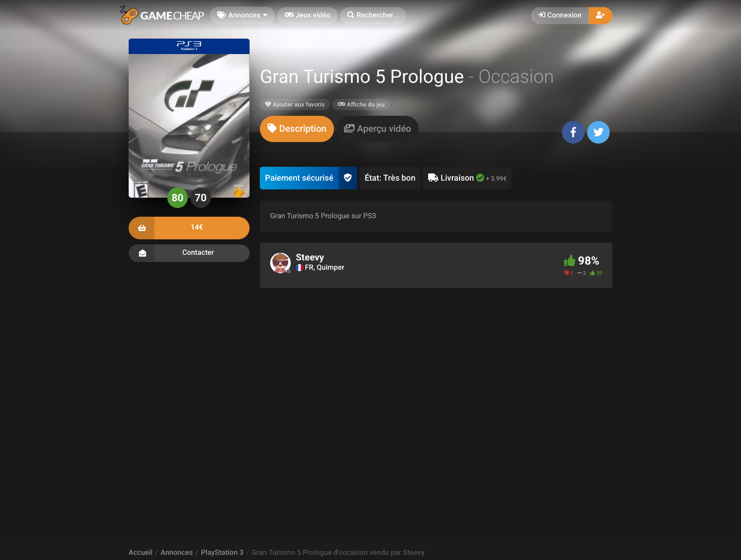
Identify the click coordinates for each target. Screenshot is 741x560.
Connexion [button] (560, 15)
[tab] (297, 129)
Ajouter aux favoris (295, 104)
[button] (373, 16)
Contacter (189, 253)
